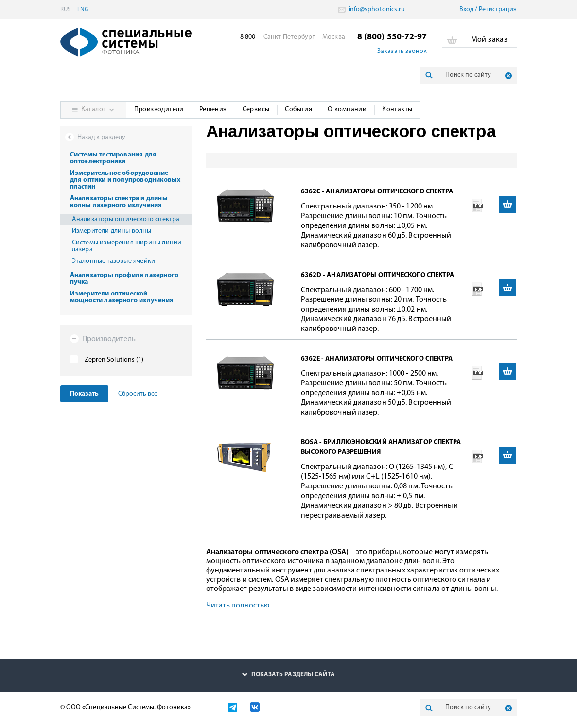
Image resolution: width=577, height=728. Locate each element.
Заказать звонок (402, 52)
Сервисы (256, 110)
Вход (466, 9)
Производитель (103, 339)
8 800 (248, 37)
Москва (334, 37)
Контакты (397, 110)
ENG (83, 9)
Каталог (94, 110)
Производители (159, 110)
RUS (65, 9)
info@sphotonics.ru (376, 9)
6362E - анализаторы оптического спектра (377, 359)
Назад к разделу (102, 137)
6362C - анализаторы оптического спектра (377, 192)
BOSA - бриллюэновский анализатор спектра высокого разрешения (381, 447)
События (298, 110)
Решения (213, 110)
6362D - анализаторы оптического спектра (378, 275)
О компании (347, 110)
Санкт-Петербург (289, 37)
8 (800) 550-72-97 (392, 37)
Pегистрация (498, 9)
